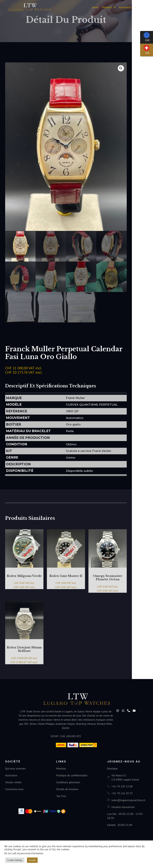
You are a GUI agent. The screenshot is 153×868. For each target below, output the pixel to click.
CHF (145, 51)
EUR (145, 38)
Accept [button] (32, 860)
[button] (144, 7)
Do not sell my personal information (24, 853)
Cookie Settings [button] (15, 860)
